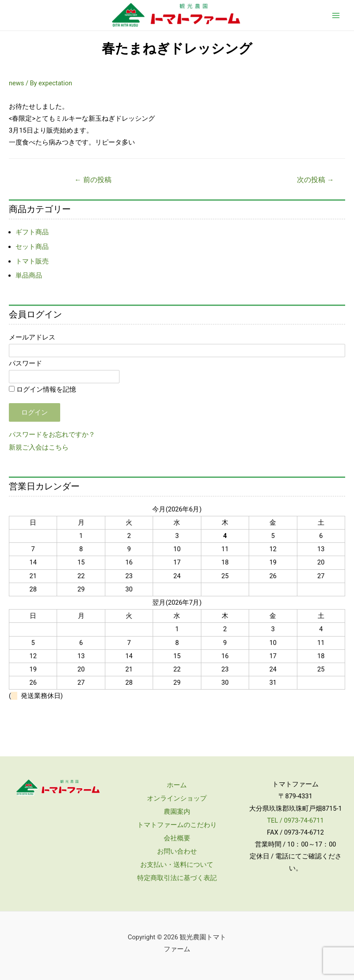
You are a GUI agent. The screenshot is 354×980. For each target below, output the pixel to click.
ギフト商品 (32, 232)
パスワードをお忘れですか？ (52, 435)
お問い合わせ (177, 851)
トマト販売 (32, 261)
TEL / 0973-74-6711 (296, 820)
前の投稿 (93, 180)
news (16, 83)
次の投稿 (315, 180)
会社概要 (177, 838)
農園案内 (177, 812)
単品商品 (29, 275)
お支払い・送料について (177, 865)
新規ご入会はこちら (39, 447)
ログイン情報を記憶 (42, 389)
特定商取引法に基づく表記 (177, 878)
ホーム (177, 785)
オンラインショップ (177, 798)
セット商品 (32, 247)
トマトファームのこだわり (177, 825)
